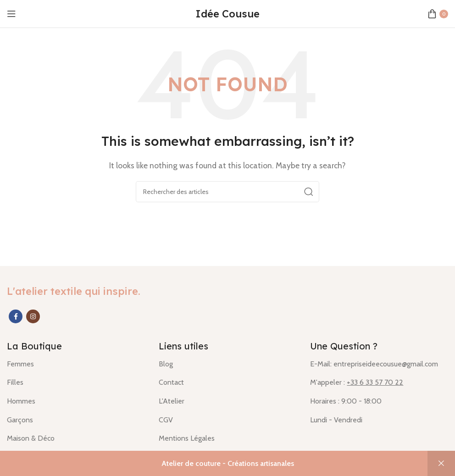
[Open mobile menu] (11, 14)
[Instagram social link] (33, 316)
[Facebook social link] (16, 316)
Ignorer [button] (441, 463)
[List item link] (76, 364)
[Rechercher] (227, 192)
